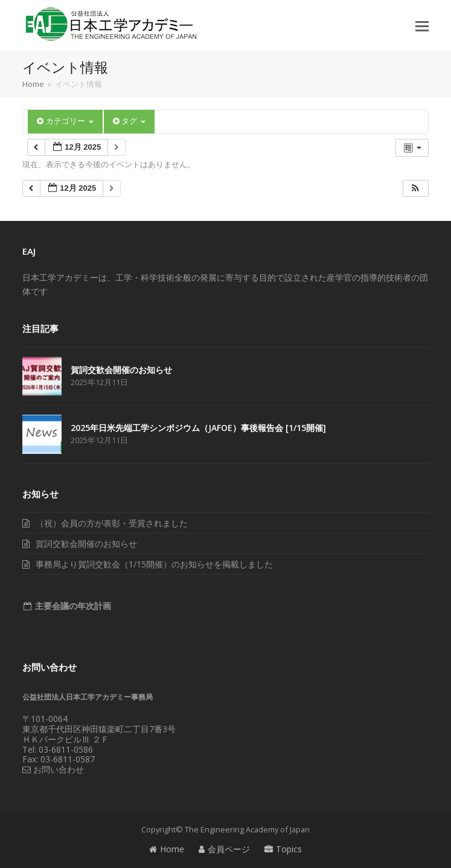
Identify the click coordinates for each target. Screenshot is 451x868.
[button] (422, 25)
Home (167, 849)
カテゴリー (65, 121)
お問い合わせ (53, 769)
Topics (283, 849)
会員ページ (224, 849)
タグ (129, 121)
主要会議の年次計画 (72, 606)
